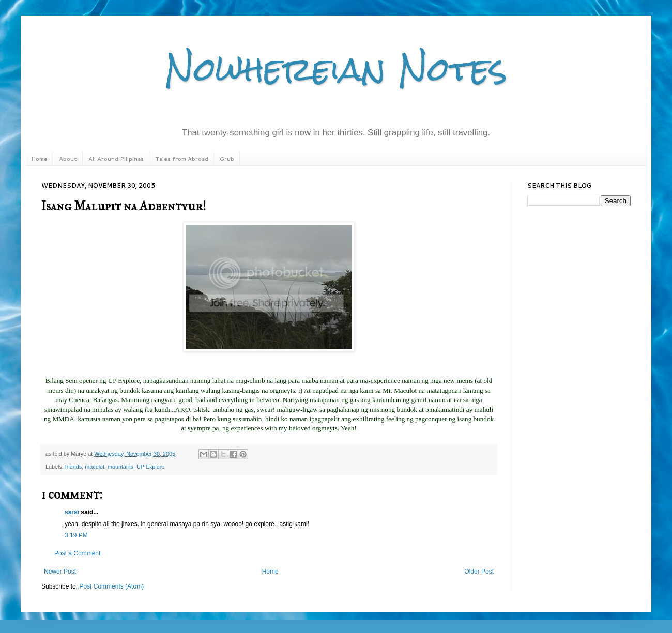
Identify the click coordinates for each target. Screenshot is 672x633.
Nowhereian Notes (336, 69)
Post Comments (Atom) (111, 586)
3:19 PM (76, 535)
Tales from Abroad (182, 159)
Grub (227, 159)
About (68, 159)
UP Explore (150, 467)
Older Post (479, 572)
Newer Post (60, 572)
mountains (120, 467)
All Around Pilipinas (116, 159)
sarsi (72, 512)
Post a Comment (77, 553)
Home (39, 159)
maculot (95, 467)
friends (73, 467)
